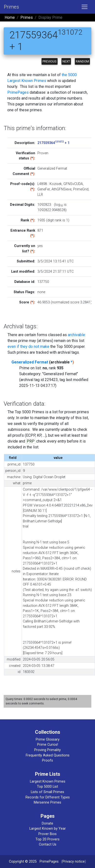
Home (10, 17)
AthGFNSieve (61, 189)
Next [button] (66, 61)
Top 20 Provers (47, 839)
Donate (47, 823)
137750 (43, 282)
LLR (40, 195)
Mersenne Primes (47, 802)
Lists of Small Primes (47, 792)
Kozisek (56, 184)
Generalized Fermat (30, 362)
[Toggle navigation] (85, 7)
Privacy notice (74, 862)
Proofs (47, 760)
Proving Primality (47, 750)
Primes (11, 7)
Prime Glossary (48, 739)
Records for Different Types (48, 797)
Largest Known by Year (48, 829)
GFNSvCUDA (73, 184)
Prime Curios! (48, 745)
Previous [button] (50, 61)
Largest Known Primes (48, 781)
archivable (76, 335)
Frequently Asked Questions (48, 755)
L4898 (42, 184)
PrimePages (18, 92)
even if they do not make (28, 346)
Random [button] (82, 61)
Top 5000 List (47, 787)
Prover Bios (47, 834)
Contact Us (48, 844)
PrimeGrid (81, 189)
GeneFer (44, 189)
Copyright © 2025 (23, 862)
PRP (31, 441)
